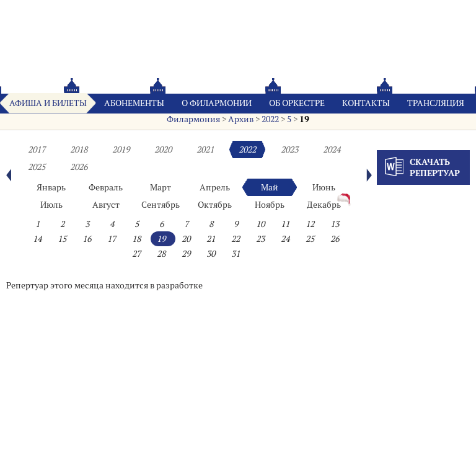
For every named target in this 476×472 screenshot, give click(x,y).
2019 (121, 149)
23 (260, 239)
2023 (289, 149)
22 (236, 239)
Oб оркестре (297, 103)
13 (335, 224)
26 (335, 239)
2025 (37, 167)
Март (161, 187)
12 (310, 224)
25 (310, 239)
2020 (163, 149)
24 (285, 239)
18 (136, 239)
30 (211, 254)
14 (37, 239)
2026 (79, 167)
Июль (51, 205)
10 (260, 224)
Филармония (193, 119)
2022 (270, 119)
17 (112, 239)
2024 (332, 149)
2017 (37, 149)
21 (211, 239)
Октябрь (215, 205)
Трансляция (436, 103)
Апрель (215, 187)
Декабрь (324, 205)
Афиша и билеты (48, 103)
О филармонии (217, 103)
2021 (205, 149)
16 (87, 239)
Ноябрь (270, 205)
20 (186, 239)
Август (106, 205)
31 (236, 254)
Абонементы (134, 103)
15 (62, 239)
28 (161, 254)
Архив (241, 119)
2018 (79, 149)
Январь (51, 187)
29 (186, 254)
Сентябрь (161, 205)
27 (136, 254)
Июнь (324, 187)
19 (304, 119)
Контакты (366, 103)
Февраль (106, 187)
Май (270, 187)
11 (285, 224)
